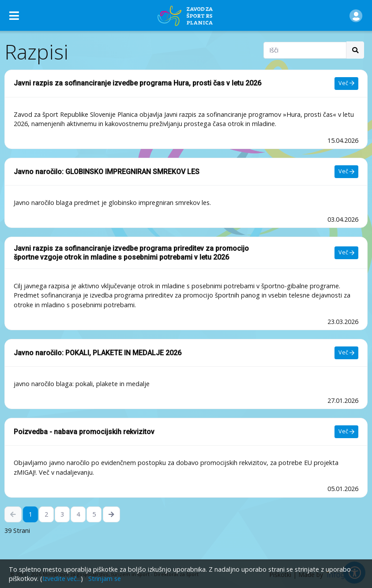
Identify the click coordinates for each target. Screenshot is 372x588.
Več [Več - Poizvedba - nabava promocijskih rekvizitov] (346, 431)
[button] (356, 15)
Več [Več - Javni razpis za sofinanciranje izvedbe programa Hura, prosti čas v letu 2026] (346, 83)
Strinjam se (105, 579)
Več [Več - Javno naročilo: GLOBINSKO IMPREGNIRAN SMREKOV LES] (346, 171)
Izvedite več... (62, 579)
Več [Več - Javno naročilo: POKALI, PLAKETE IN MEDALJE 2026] (346, 352)
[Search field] (305, 50)
